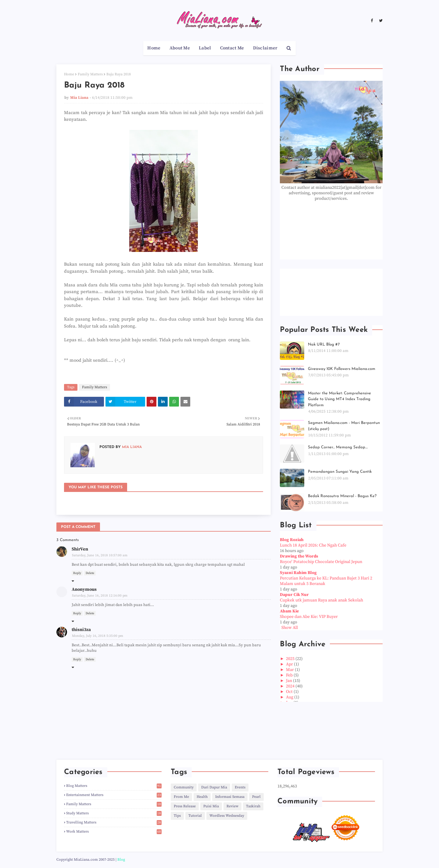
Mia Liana (79, 98)
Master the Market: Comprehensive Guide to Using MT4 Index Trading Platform (339, 399)
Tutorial (195, 816)
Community (184, 787)
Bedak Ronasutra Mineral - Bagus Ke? (342, 496)
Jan (289, 681)
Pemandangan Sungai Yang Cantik (340, 472)
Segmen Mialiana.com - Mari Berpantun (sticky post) (344, 426)
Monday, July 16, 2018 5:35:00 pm (98, 636)
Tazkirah (253, 806)
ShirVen (80, 549)
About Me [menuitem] (180, 48)
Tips (177, 816)
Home (69, 74)
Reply (77, 573)
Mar (290, 670)
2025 (291, 659)
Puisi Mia (211, 806)
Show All (290, 628)
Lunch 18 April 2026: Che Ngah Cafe (313, 545)
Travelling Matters (114, 822)
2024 (291, 686)
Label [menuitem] (205, 48)
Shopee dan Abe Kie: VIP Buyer (309, 617)
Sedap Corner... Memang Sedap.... (338, 447)
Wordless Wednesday (227, 816)
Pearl (256, 797)
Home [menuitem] (154, 48)
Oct (290, 692)
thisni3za (81, 630)
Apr (290, 664)
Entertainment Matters (114, 795)
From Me (181, 797)
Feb (290, 675)
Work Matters (114, 832)
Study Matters (114, 813)
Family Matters (90, 74)
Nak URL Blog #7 (324, 344)
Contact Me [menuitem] (232, 48)
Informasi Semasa (230, 797)
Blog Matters (114, 786)
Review (232, 806)
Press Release (185, 806)
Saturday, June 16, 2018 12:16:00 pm (100, 596)
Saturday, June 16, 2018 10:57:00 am (100, 555)
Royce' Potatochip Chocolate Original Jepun (321, 562)
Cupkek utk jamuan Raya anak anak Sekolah (321, 600)
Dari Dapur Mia (214, 787)
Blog (121, 860)
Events (240, 787)
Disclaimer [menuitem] (265, 48)
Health (202, 797)
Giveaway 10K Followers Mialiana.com (342, 369)
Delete (90, 573)
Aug (290, 697)
